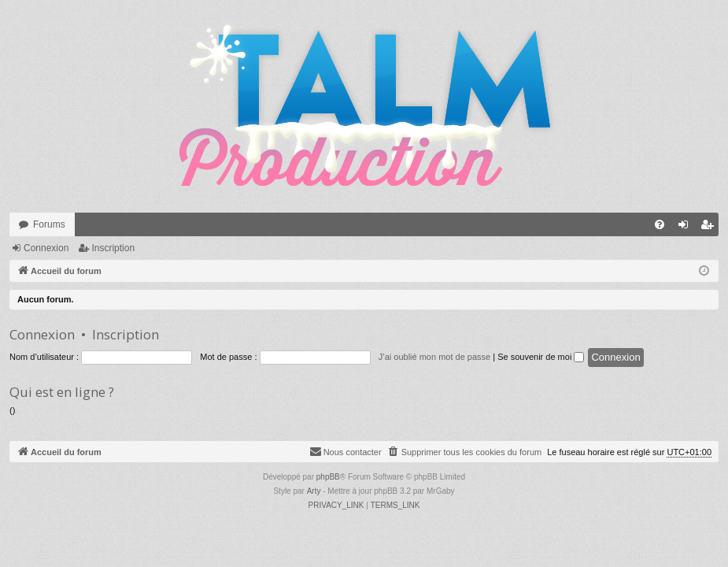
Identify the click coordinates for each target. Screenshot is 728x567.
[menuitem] (660, 224)
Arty (314, 491)
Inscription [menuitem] (710, 228)
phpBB (328, 477)
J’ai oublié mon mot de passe (434, 357)
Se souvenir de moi (541, 357)
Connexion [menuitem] (687, 228)
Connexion (46, 248)
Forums (49, 224)
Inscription (113, 248)
